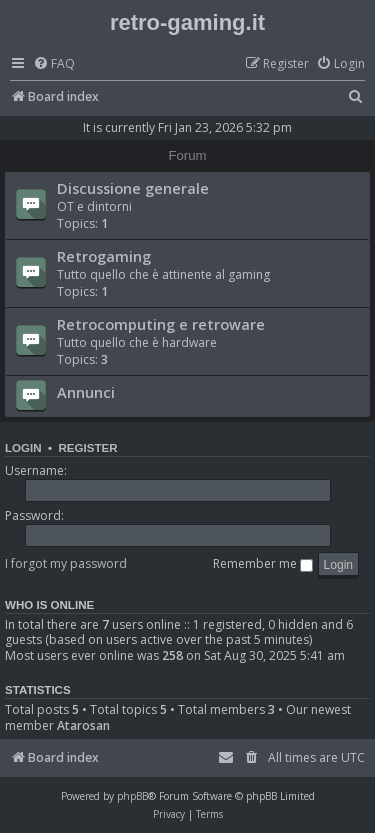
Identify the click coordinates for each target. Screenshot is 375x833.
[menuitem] (54, 64)
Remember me (263, 563)
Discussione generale (133, 188)
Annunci (86, 392)
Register (87, 448)
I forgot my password (66, 563)
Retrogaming (104, 256)
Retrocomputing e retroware (161, 324)
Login (23, 448)
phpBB (132, 796)
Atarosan (83, 726)
